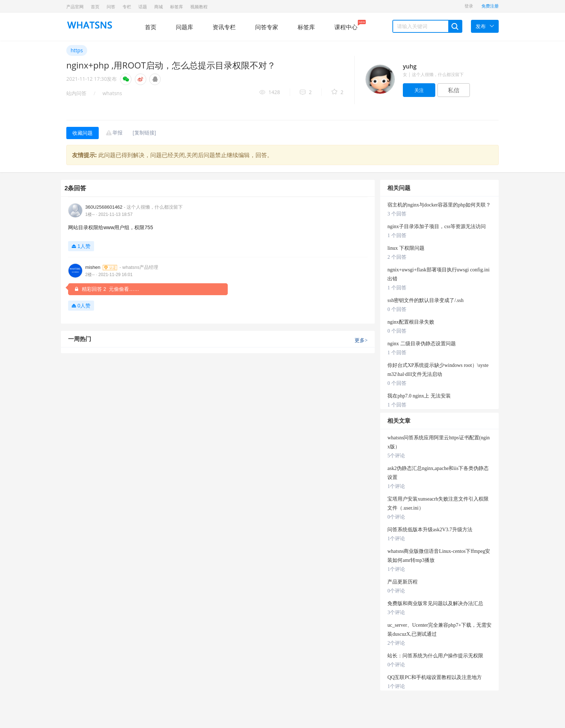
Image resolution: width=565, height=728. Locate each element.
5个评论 (396, 456)
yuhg (410, 66)
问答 (111, 7)
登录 (469, 6)
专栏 (127, 7)
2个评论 (396, 643)
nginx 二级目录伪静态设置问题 (421, 344)
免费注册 (490, 6)
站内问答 (76, 93)
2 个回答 (397, 257)
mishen (122, 267)
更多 (361, 340)
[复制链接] (144, 132)
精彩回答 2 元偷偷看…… (106, 289)
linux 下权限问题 (406, 248)
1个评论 (396, 486)
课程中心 (346, 25)
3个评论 (396, 612)
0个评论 (396, 517)
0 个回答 (397, 309)
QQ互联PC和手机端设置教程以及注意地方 (434, 677)
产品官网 (75, 7)
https (77, 50)
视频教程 (199, 7)
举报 (117, 132)
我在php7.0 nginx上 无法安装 (419, 396)
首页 (95, 7)
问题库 (184, 27)
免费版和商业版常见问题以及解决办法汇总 (435, 603)
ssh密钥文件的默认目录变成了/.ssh (425, 300)
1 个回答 (397, 236)
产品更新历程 (402, 582)
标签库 (177, 7)
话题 (143, 7)
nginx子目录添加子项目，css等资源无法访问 (437, 227)
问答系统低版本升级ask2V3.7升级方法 (430, 530)
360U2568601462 (134, 207)
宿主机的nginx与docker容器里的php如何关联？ (439, 205)
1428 (270, 92)
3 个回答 (397, 214)
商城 (159, 7)
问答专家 (267, 27)
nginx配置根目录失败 (411, 322)
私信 (454, 90)
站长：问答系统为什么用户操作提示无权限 (435, 656)
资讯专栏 (224, 27)
